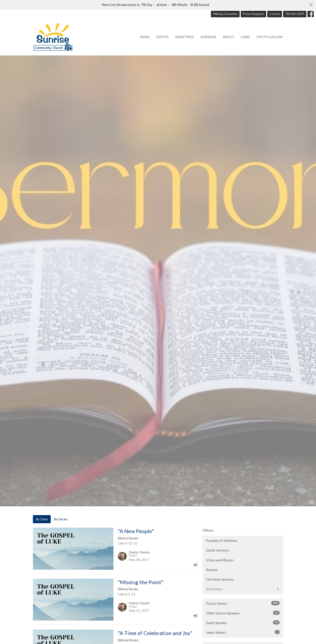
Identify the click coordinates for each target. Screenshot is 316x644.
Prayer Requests (253, 14)
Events (162, 37)
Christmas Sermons (220, 579)
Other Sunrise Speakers (243, 613)
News (145, 37)
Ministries (184, 37)
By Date (42, 519)
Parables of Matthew (222, 541)
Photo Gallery (270, 37)
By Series (61, 519)
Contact (275, 14)
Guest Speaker (243, 623)
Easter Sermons (217, 550)
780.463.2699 (295, 14)
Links (245, 37)
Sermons (208, 37)
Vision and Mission (220, 560)
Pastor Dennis (243, 603)
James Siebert (243, 632)
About (228, 37)
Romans (212, 570)
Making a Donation (225, 14)
